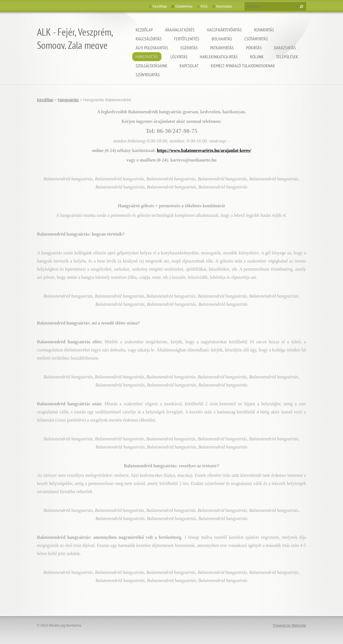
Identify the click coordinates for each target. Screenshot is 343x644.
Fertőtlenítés (187, 39)
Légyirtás (179, 57)
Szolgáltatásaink (151, 66)
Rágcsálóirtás (149, 39)
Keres (301, 6)
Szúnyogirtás (148, 75)
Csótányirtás (256, 39)
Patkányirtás (222, 48)
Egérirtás (189, 48)
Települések (287, 57)
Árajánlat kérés (180, 30)
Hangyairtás (147, 57)
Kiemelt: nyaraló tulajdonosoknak (243, 66)
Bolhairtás (222, 39)
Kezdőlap (144, 30)
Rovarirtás (264, 30)
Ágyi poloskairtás (152, 48)
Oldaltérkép (184, 6)
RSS (204, 6)
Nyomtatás (224, 6)
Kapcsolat (189, 66)
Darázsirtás (285, 48)
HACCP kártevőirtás (224, 30)
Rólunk (257, 57)
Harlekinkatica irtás (219, 57)
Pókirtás (254, 48)
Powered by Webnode (289, 625)
